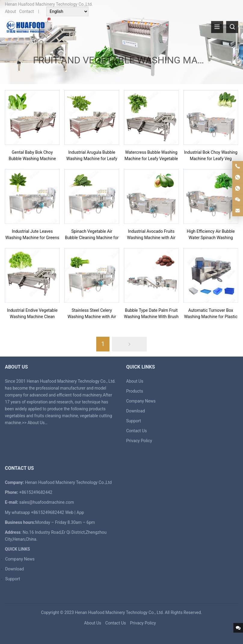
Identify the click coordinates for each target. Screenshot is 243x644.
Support (134, 421)
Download (136, 411)
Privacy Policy (139, 441)
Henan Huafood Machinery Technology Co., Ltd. (119, 612)
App (80, 512)
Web (69, 512)
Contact (27, 11)
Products (135, 391)
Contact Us (137, 431)
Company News (141, 401)
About (10, 11)
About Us (36, 423)
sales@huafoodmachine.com (47, 502)
